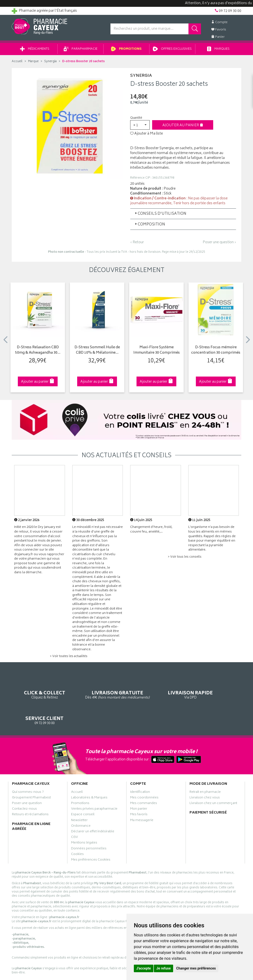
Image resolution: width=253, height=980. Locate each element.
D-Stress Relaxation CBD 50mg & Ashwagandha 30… (38, 352)
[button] (140, 127)
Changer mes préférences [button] (196, 968)
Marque (33, 63)
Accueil (17, 63)
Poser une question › (219, 244)
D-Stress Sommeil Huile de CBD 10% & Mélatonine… (97, 352)
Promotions (126, 51)
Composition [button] (150, 226)
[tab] (183, 215)
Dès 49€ (97, 691)
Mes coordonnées (144, 779)
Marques (218, 51)
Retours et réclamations (30, 796)
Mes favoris (139, 796)
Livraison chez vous (205, 779)
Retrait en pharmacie (205, 774)
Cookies (77, 836)
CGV (74, 819)
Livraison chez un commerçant (213, 785)
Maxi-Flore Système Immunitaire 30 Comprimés (157, 352)
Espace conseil (83, 796)
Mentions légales (84, 825)
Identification (140, 774)
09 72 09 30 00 (216, 689)
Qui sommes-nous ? (28, 774)
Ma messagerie (142, 802)
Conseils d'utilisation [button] (160, 216)
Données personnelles (89, 830)
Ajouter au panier (183, 127)
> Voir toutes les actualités (69, 658)
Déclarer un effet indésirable (93, 813)
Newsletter (79, 802)
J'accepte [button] (144, 968)
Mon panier (139, 791)
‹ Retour (137, 244)
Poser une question (27, 785)
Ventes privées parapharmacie (94, 791)
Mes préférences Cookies (91, 842)
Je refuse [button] (163, 968)
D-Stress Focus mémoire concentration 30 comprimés (216, 352)
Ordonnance (81, 807)
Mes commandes (144, 785)
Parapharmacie (81, 51)
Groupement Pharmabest (31, 779)
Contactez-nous (24, 791)
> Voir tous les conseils (185, 559)
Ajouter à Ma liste (147, 136)
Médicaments (35, 51)
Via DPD (156, 689)
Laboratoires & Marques (89, 779)
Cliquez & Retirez (38, 689)
